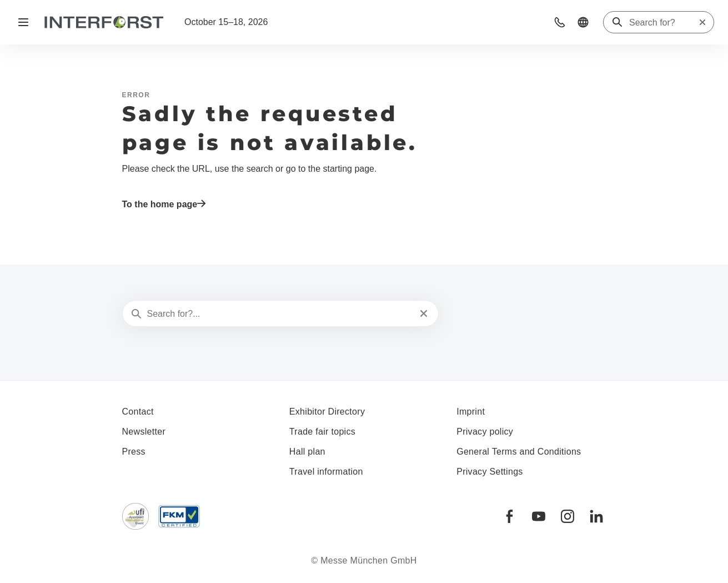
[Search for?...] (280, 314)
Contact (138, 412)
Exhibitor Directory (327, 412)
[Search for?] (664, 23)
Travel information (326, 472)
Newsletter (144, 432)
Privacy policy (485, 432)
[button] (560, 22)
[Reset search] (702, 22)
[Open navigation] (23, 22)
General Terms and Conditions (519, 452)
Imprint (471, 412)
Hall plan (307, 452)
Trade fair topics (322, 432)
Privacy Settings (490, 472)
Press (134, 452)
